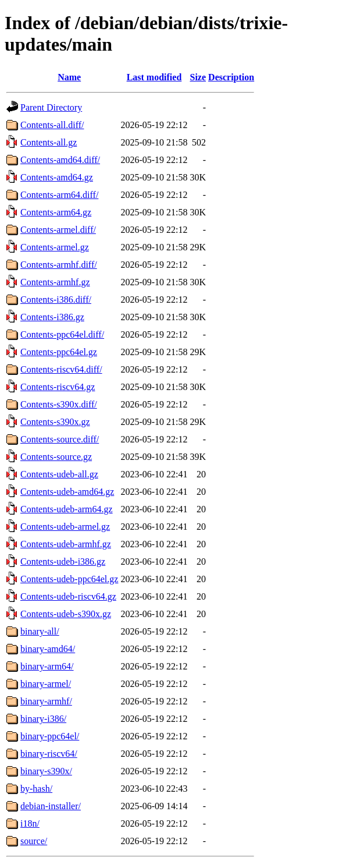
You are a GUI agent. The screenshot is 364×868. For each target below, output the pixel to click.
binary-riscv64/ (49, 754)
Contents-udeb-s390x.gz (66, 614)
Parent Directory (51, 107)
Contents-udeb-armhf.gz (66, 544)
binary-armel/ (46, 684)
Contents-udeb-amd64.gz (67, 492)
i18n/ (30, 823)
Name (69, 77)
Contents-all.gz (49, 142)
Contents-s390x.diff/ (59, 404)
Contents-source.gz (56, 457)
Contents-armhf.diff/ (59, 265)
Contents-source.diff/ (60, 439)
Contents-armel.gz (55, 247)
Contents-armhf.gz (55, 282)
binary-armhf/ (46, 701)
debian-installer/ (51, 806)
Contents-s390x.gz (55, 422)
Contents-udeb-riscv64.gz (68, 596)
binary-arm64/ (47, 666)
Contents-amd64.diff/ (60, 160)
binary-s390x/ (46, 771)
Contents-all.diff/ (52, 125)
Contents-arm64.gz (56, 212)
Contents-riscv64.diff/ (61, 369)
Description (231, 77)
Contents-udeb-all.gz (59, 474)
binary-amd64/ (48, 649)
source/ (34, 841)
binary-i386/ (43, 719)
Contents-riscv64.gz (58, 387)
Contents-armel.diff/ (58, 230)
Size (198, 77)
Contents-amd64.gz (57, 177)
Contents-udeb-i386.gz (63, 561)
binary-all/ (40, 631)
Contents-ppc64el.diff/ (62, 334)
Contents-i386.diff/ (56, 300)
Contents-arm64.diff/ (59, 195)
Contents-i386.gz (52, 317)
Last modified (154, 77)
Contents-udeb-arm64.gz (67, 509)
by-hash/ (36, 789)
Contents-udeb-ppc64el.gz (69, 579)
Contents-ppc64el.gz (59, 352)
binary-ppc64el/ (50, 736)
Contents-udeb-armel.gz (65, 527)
